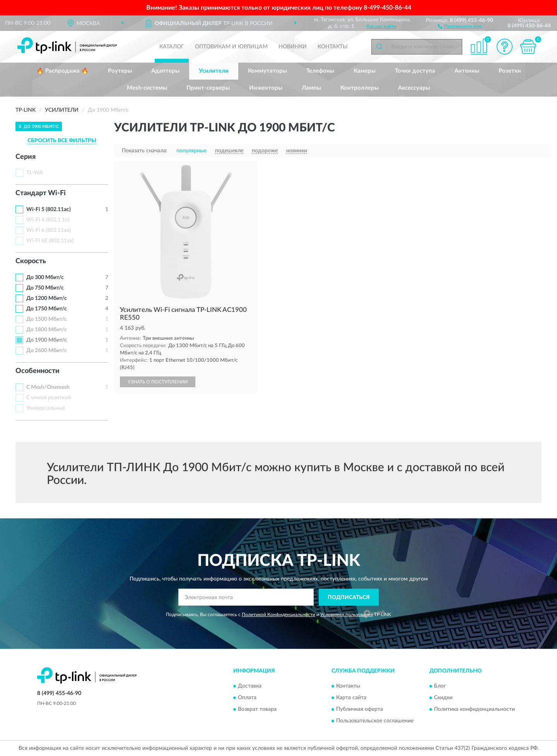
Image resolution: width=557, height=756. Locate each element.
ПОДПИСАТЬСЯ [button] (349, 598)
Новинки (293, 47)
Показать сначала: (145, 151)
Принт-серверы (208, 88)
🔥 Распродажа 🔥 (62, 71)
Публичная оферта (360, 709)
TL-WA (35, 173)
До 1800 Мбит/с (47, 330)
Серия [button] (26, 157)
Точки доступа (415, 71)
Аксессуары (414, 88)
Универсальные (46, 408)
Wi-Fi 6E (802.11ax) (50, 241)
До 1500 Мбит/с (47, 319)
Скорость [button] (31, 261)
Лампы (311, 88)
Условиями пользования (347, 615)
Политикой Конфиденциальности (278, 615)
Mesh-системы (147, 88)
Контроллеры (360, 88)
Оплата (247, 698)
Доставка (250, 686)
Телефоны (320, 71)
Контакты (333, 47)
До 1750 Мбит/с (47, 309)
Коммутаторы (267, 71)
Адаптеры (165, 71)
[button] (460, 26)
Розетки (510, 71)
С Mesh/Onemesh (48, 387)
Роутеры (120, 71)
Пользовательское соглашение (375, 721)
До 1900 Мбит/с (47, 340)
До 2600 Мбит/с (47, 351)
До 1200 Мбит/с (47, 298)
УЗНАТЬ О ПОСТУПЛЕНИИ (158, 382)
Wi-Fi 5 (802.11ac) (49, 209)
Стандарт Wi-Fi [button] (41, 193)
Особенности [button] (38, 371)
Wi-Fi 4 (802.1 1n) (48, 220)
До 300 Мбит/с (45, 278)
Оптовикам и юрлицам (231, 47)
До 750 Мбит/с (45, 288)
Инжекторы (266, 88)
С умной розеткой (49, 398)
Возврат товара (257, 709)
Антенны (467, 71)
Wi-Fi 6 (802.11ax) (49, 230)
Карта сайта (351, 698)
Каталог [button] (172, 47)
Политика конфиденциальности (474, 709)
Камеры (365, 71)
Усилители (214, 71)
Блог (440, 686)
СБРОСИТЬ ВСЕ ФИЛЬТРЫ (62, 141)
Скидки (443, 698)
